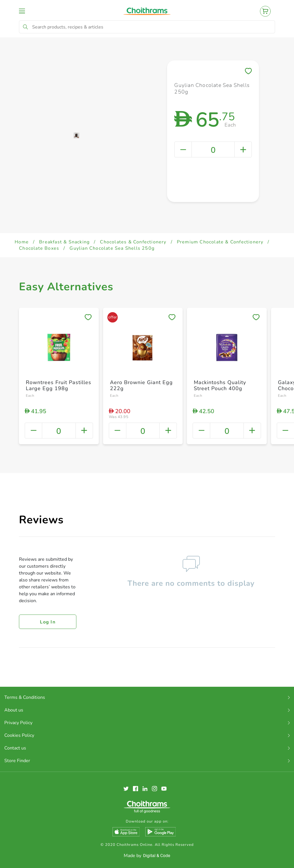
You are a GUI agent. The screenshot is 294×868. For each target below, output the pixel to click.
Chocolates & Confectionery (133, 242)
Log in (48, 622)
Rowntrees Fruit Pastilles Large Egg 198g (59, 386)
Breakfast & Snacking (64, 242)
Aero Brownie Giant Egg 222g (141, 386)
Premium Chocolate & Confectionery (220, 242)
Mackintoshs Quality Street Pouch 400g (220, 386)
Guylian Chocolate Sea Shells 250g (112, 248)
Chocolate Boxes (39, 248)
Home (22, 242)
